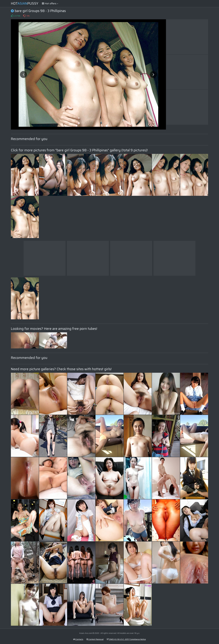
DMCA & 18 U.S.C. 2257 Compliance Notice (126, 639)
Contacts (78, 639)
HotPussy (25, 3)
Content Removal (95, 639)
